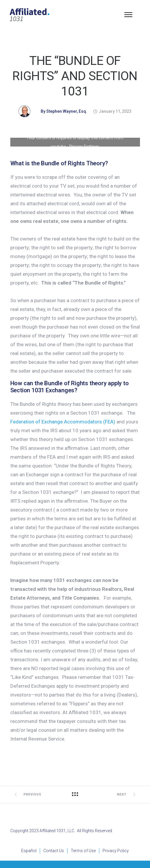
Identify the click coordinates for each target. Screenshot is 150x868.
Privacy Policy (116, 851)
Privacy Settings (84, 147)
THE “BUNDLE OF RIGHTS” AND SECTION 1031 (75, 76)
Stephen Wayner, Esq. (67, 111)
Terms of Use (83, 851)
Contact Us (54, 851)
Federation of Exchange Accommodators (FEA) (63, 422)
